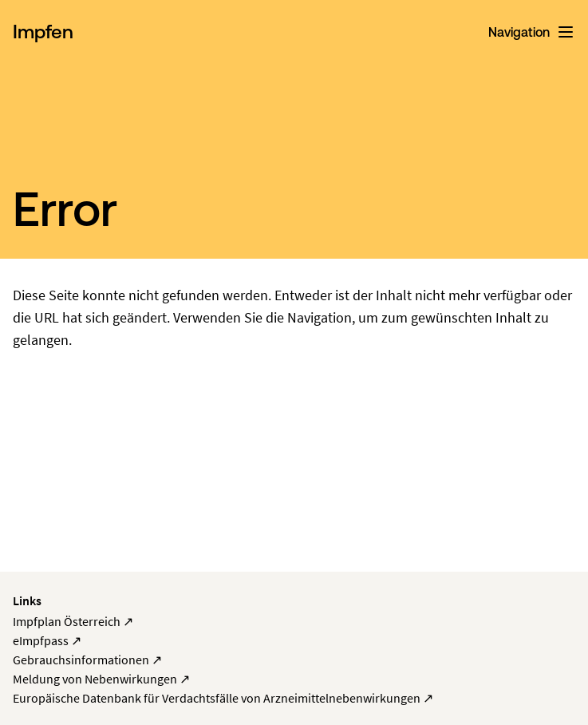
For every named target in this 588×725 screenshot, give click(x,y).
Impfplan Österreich (73, 621)
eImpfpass (47, 640)
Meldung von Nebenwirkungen (101, 679)
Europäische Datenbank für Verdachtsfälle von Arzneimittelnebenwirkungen (223, 698)
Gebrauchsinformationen (87, 660)
